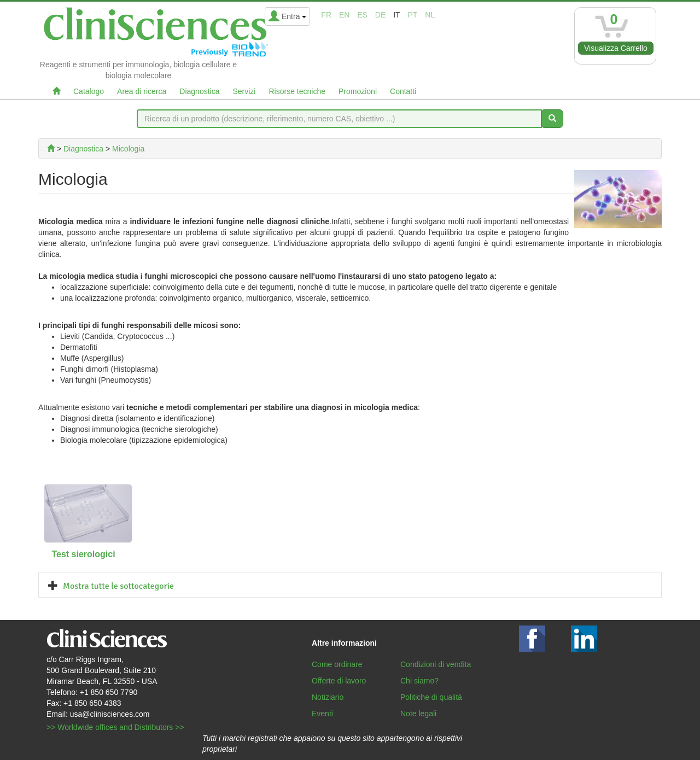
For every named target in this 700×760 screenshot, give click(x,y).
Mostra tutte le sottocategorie (118, 586)
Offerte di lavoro (339, 681)
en (344, 15)
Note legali (418, 714)
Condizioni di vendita (436, 664)
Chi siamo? (419, 681)
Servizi (244, 91)
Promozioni (358, 91)
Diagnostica (199, 91)
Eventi (322, 714)
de (380, 15)
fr (326, 15)
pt (413, 15)
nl (430, 15)
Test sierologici (83, 554)
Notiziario (328, 697)
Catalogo (89, 91)
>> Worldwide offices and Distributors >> (115, 727)
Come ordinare (337, 664)
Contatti (403, 91)
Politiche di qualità (431, 697)
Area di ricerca (142, 91)
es (362, 15)
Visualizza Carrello (616, 48)
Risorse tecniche (297, 91)
